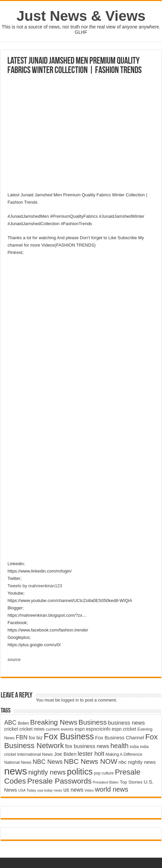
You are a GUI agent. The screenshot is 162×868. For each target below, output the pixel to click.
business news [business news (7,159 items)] (126, 723)
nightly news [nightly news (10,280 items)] (47, 772)
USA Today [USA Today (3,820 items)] (27, 790)
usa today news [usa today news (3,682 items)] (50, 790)
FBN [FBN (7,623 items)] (22, 737)
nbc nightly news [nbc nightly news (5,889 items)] (137, 762)
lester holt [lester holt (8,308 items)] (91, 754)
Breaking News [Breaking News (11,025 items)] (54, 722)
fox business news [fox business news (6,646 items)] (87, 746)
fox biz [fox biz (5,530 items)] (36, 738)
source (14, 659)
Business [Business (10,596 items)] (93, 722)
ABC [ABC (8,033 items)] (10, 723)
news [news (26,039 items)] (15, 771)
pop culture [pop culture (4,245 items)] (104, 773)
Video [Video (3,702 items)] (89, 790)
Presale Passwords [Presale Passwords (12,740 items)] (59, 781)
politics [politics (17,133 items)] (80, 772)
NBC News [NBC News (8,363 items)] (48, 762)
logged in (70, 700)
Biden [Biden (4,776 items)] (23, 723)
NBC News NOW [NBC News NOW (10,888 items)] (91, 761)
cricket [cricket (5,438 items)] (11, 729)
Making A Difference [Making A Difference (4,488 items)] (124, 754)
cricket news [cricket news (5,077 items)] (32, 729)
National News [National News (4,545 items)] (18, 762)
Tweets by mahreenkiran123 (35, 586)
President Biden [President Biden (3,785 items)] (106, 782)
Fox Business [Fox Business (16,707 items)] (69, 736)
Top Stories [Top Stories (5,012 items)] (131, 782)
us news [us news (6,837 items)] (73, 790)
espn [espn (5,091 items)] (80, 729)
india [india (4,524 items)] (134, 747)
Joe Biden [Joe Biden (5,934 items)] (65, 754)
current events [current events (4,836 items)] (60, 729)
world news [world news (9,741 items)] (111, 789)
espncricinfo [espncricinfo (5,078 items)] (98, 729)
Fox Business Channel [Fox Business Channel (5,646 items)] (119, 738)
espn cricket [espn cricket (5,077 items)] (124, 729)
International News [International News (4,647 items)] (35, 754)
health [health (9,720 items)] (119, 746)
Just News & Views (81, 16)
